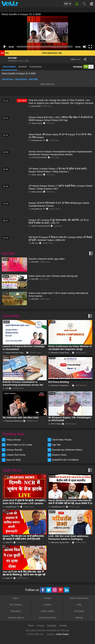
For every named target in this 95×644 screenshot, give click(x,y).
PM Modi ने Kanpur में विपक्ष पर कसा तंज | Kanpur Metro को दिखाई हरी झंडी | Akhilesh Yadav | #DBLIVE (60, 239)
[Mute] (85, 47)
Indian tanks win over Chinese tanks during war (53, 276)
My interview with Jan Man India (21, 417)
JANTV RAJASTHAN (41, 226)
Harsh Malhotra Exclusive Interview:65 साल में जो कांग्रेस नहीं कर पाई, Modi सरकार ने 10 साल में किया (70, 503)
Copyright (51, 626)
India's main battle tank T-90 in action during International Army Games (58, 295)
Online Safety (47, 611)
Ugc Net (56, 445)
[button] (48, 33)
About (16, 598)
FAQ (79, 605)
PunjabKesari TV (38, 140)
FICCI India (56, 424)
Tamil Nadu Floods (62, 440)
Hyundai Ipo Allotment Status (67, 450)
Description (9, 67)
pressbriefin (36, 106)
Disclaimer (16, 611)
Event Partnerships (79, 598)
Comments (36, 67)
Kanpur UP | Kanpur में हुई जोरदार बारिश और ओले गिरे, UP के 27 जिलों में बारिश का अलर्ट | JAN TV (59, 221)
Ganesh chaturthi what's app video (47, 259)
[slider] (45, 47)
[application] (47, 33)
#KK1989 (33, 79)
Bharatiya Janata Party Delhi (63, 352)
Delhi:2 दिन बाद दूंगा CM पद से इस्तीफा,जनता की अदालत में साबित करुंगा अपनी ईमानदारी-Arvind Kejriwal (23, 539)
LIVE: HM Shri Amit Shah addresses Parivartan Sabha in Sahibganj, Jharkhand (68, 539)
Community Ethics (47, 618)
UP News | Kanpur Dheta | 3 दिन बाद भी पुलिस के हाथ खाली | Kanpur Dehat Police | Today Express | (58, 170)
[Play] (5, 47)
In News (47, 605)
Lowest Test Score (16, 455)
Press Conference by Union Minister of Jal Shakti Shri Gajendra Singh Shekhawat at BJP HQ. (70, 349)
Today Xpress (37, 123)
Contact (47, 598)
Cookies (63, 626)
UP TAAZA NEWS (39, 157)
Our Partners (16, 605)
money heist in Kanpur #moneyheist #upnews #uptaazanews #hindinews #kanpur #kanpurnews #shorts (60, 153)
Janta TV (9, 542)
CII (7, 388)
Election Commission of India (63, 385)
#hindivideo (21, 79)
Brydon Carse (59, 455)
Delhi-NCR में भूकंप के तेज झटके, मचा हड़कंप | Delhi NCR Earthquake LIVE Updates (24, 502)
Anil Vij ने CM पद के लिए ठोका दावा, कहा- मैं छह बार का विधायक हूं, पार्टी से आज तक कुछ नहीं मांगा (24, 575)
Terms (31, 626)
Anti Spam (79, 611)
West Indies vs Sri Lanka (19, 445)
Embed (23, 67)
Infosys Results (14, 450)
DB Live (35, 243)
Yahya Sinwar (13, 440)
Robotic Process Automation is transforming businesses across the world (23, 385)
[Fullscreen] (90, 47)
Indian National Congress (16, 352)
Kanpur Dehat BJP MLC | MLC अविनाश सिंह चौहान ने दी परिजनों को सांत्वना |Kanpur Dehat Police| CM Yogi (61, 119)
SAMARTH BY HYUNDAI (65, 460)
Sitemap (79, 618)
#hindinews (8, 79)
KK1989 (12, 58)
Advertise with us (16, 618)
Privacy (40, 626)
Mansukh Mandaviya (14, 421)
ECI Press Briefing (59, 382)
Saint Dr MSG (14, 460)
